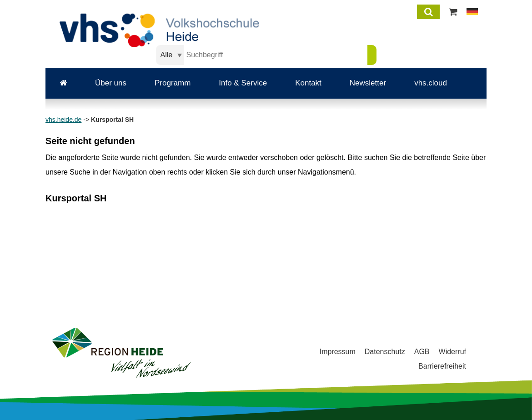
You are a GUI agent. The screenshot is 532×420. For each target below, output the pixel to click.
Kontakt (308, 83)
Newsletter (368, 83)
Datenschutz (385, 352)
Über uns (111, 83)
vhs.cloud (431, 83)
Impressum (338, 352)
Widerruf (452, 352)
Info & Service (243, 83)
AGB (422, 352)
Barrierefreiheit (442, 366)
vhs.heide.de (63, 120)
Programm (173, 83)
